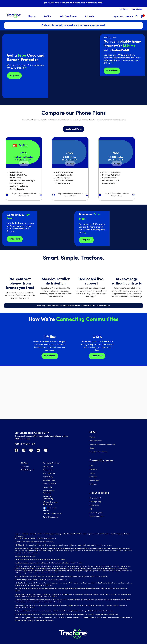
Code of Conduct (50, 484)
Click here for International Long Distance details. (65, 559)
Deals (92, 447)
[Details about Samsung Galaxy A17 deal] (26, 68)
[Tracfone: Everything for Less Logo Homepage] (14, 15)
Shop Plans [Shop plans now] (15, 239)
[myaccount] (119, 17)
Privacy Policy (48, 470)
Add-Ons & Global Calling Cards (102, 444)
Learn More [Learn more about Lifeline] (50, 356)
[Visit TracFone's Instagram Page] (24, 451)
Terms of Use (48, 467)
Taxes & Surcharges (51, 518)
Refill (91, 465)
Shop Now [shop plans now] (86, 240)
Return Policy (48, 477)
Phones (92, 437)
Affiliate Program (27, 470)
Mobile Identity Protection (49, 492)
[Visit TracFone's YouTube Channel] (38, 451)
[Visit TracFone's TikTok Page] (46, 451)
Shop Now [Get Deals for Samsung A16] (14, 76)
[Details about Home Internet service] (85, 233)
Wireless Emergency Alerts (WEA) (51, 504)
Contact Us (25, 467)
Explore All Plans (74, 129)
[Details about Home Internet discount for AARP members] (112, 63)
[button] (32, 17)
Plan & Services (95, 441)
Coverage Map (95, 499)
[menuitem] (32, 17)
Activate (92, 471)
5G (91, 506)
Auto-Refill (93, 468)
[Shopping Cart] (142, 17)
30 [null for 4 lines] (24, 164)
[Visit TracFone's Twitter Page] (31, 451)
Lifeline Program (96, 509)
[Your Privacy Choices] (53, 510)
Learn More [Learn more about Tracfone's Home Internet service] (112, 71)
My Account (93, 482)
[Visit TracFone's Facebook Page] (16, 451)
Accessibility (48, 488)
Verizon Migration (96, 513)
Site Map (24, 463)
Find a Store (94, 502)
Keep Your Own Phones (98, 451)
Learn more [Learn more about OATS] (97, 356)
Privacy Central (49, 474)
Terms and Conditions (51, 463)
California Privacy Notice (52, 514)
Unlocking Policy (49, 481)
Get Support (93, 475)
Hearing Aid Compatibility (48, 498)
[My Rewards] (129, 17)
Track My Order (95, 478)
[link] (89, 17)
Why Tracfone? (95, 495)
